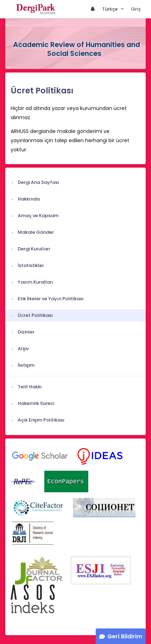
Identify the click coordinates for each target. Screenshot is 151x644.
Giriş (136, 9)
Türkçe (110, 9)
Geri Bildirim (125, 636)
